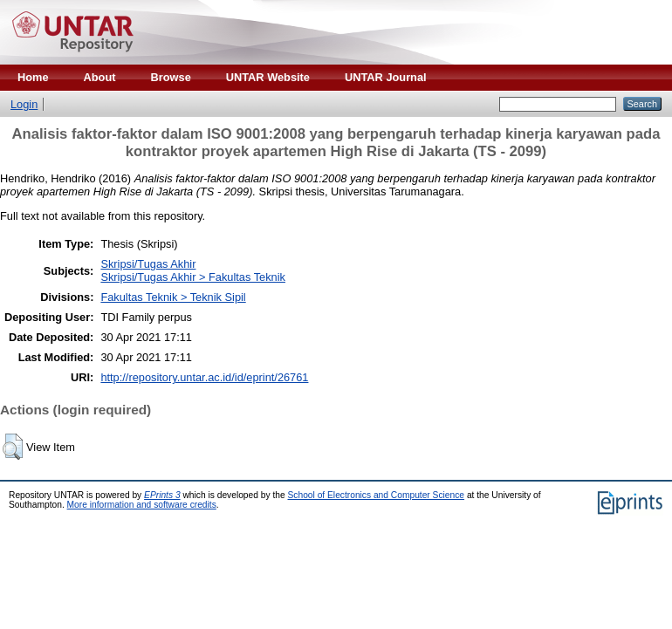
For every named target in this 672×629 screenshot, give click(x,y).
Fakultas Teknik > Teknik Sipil (173, 297)
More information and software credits (142, 505)
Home (33, 77)
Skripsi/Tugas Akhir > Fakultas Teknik (193, 277)
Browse (171, 77)
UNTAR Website (268, 77)
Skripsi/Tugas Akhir (148, 264)
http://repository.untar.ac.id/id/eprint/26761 (204, 377)
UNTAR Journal (386, 77)
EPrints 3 (162, 495)
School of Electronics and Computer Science (377, 495)
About (100, 77)
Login (24, 104)
